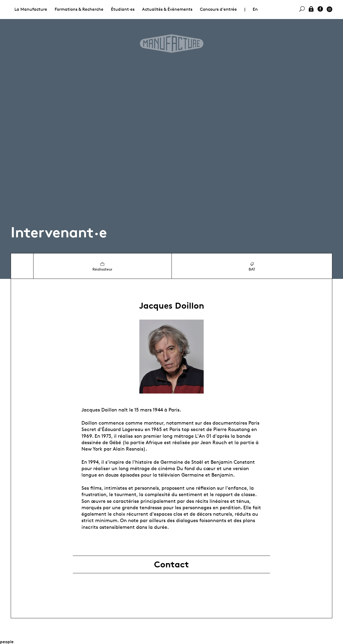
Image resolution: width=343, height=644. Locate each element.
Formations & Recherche (79, 9)
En (255, 9)
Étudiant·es (123, 9)
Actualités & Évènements (167, 9)
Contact (171, 564)
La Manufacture (31, 9)
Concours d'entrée (218, 9)
